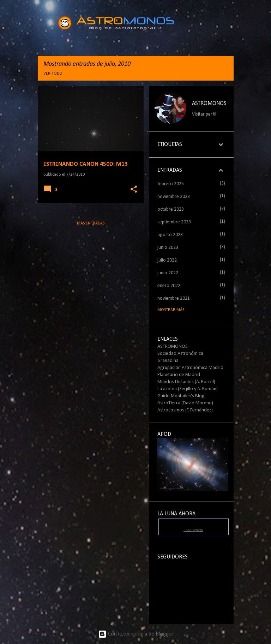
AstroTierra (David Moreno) (185, 403)
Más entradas (91, 223)
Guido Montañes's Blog (181, 396)
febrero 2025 (171, 184)
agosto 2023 (170, 235)
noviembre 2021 (174, 298)
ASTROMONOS (209, 104)
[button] (134, 190)
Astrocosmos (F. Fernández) (185, 410)
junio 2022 (168, 273)
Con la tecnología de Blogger (136, 634)
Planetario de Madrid (179, 375)
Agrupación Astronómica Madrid (190, 368)
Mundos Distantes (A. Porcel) (186, 382)
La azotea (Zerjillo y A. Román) (188, 389)
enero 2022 (169, 286)
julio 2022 (167, 260)
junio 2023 (168, 248)
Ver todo (53, 74)
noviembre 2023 (174, 197)
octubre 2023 (171, 209)
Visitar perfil (204, 114)
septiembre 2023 (174, 222)
